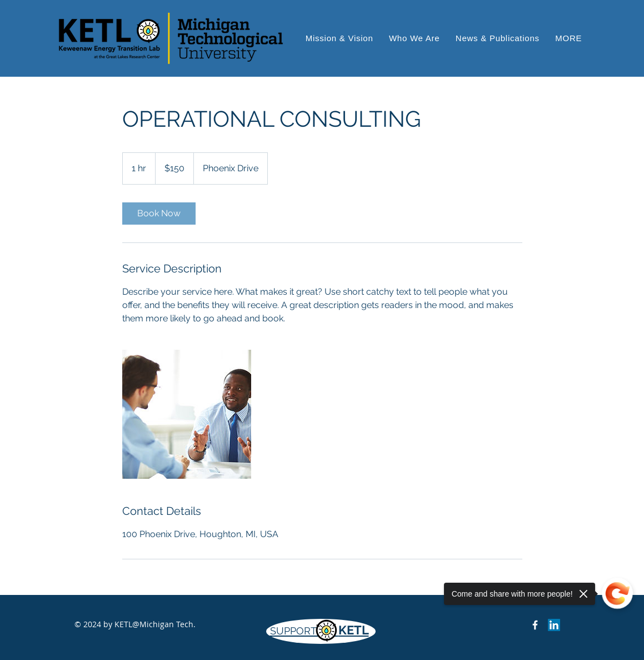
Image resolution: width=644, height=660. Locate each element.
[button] (568, 38)
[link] (159, 214)
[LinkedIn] (554, 625)
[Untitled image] (187, 414)
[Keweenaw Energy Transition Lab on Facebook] (535, 625)
